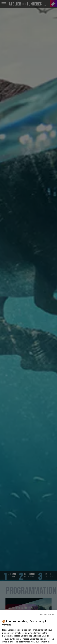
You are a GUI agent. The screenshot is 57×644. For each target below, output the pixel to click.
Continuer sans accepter (45, 620)
